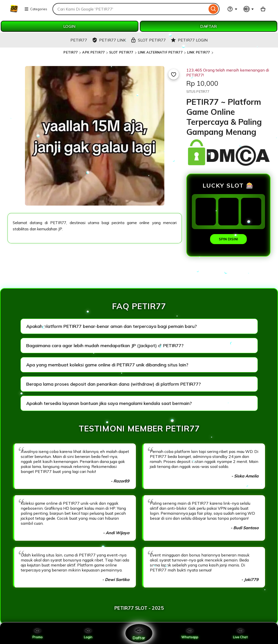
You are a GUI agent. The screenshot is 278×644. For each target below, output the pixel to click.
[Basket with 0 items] (263, 9)
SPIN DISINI (228, 239)
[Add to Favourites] (174, 74)
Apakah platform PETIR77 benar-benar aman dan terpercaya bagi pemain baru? (112, 326)
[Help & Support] (232, 9)
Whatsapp (190, 633)
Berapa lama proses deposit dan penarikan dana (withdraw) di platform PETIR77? (114, 384)
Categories (36, 9)
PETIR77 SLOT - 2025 (139, 608)
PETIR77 (71, 52)
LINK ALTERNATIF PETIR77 (160, 52)
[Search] (213, 9)
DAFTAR (209, 26)
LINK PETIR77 (199, 52)
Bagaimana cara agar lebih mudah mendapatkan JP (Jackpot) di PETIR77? (105, 346)
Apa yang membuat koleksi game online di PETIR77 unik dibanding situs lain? (107, 365)
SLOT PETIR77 (121, 52)
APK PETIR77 (93, 52)
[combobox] (130, 9)
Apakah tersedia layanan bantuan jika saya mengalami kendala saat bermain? (109, 403)
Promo (38, 633)
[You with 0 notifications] (249, 9)
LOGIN (69, 26)
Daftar (139, 633)
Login (88, 633)
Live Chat (240, 633)
